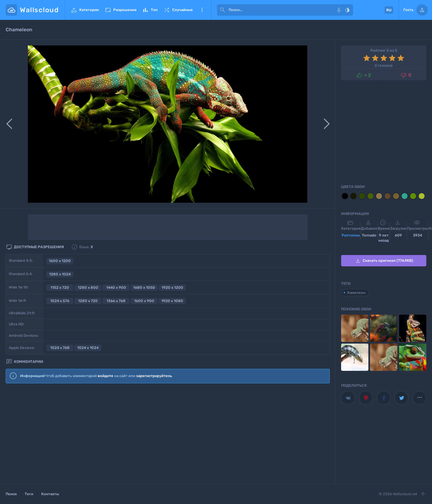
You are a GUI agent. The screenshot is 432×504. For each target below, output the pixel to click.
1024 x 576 (60, 301)
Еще (202, 10)
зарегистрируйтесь (154, 376)
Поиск (11, 494)
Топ (150, 10)
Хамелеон (356, 293)
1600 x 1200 (60, 261)
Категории (85, 10)
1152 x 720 (60, 287)
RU (389, 10)
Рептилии (351, 235)
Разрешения (120, 10)
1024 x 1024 (88, 348)
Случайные (178, 10)
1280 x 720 (88, 301)
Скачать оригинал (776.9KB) (384, 261)
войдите (106, 376)
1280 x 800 (88, 287)
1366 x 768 (116, 301)
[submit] (223, 10)
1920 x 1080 (172, 301)
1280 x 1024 (60, 274)
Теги (29, 494)
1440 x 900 (116, 287)
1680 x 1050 (144, 287)
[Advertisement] (168, 434)
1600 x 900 (144, 301)
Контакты (50, 494)
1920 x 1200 (172, 287)
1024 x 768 (60, 348)
